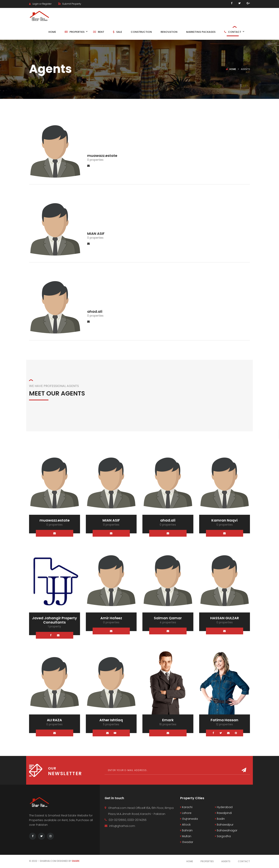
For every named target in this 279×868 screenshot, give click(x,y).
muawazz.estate (102, 156)
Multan (186, 836)
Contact (244, 861)
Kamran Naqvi (224, 520)
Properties (207, 861)
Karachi (186, 807)
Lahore (186, 813)
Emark (168, 720)
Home (233, 69)
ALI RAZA (54, 720)
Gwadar (187, 842)
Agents (226, 861)
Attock (185, 825)
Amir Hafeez (111, 618)
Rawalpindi (223, 813)
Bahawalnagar (226, 830)
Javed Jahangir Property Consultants (54, 620)
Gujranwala (189, 819)
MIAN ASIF (96, 234)
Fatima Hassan (224, 720)
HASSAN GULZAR (225, 618)
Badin (220, 819)
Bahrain (186, 830)
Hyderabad (224, 807)
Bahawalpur (224, 825)
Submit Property (70, 4)
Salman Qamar (168, 618)
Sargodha (223, 836)
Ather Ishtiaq (111, 720)
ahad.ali (95, 311)
